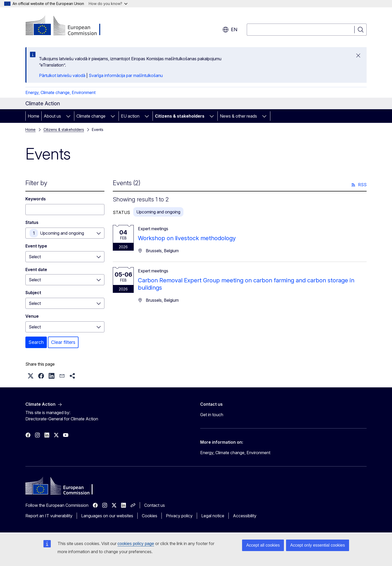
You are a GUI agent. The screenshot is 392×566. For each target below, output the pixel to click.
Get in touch (212, 415)
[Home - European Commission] (68, 26)
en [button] (230, 30)
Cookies (150, 516)
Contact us (155, 505)
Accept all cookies (263, 545)
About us (52, 116)
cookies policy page (136, 544)
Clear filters (63, 342)
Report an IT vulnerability (49, 516)
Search (36, 342)
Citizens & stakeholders (180, 116)
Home (33, 116)
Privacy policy (179, 516)
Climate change (91, 116)
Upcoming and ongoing (62, 233)
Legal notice (213, 516)
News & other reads (238, 116)
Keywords (36, 199)
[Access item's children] (68, 116)
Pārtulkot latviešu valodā (62, 75)
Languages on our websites (107, 516)
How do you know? (108, 4)
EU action (130, 116)
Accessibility (245, 516)
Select (35, 257)
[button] (31, 376)
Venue (32, 316)
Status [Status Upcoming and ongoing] (32, 222)
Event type (36, 246)
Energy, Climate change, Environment (60, 92)
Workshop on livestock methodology (187, 238)
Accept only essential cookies (318, 545)
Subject (33, 293)
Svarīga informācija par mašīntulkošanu (126, 75)
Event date (36, 270)
